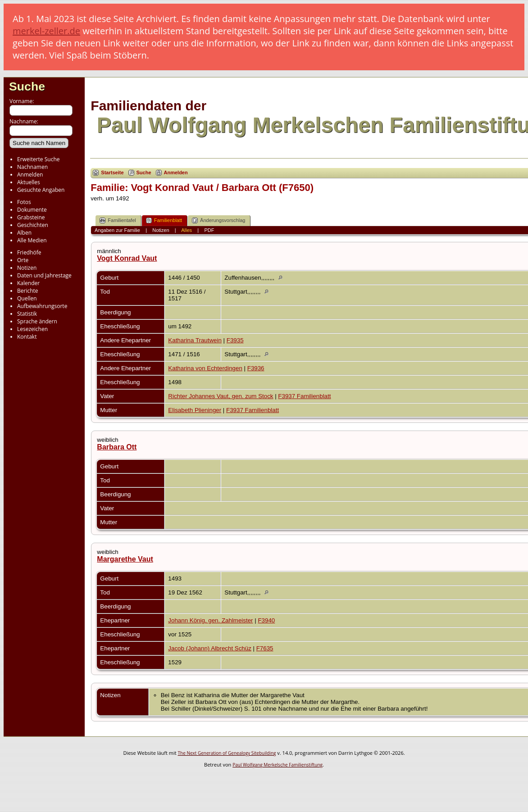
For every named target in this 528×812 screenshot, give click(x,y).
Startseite (112, 172)
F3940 (266, 620)
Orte (23, 260)
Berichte (28, 291)
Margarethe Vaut (125, 559)
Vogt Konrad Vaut (127, 258)
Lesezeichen (32, 329)
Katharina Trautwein (195, 340)
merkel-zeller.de (46, 31)
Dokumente (32, 210)
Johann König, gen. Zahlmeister (210, 620)
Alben (24, 233)
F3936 (256, 368)
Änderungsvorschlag (218, 220)
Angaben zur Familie (117, 230)
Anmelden (30, 175)
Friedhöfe (29, 252)
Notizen (27, 268)
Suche (27, 86)
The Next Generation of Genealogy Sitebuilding (227, 753)
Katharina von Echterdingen (205, 368)
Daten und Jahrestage (44, 275)
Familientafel (118, 220)
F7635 (265, 648)
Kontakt (27, 337)
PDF (209, 230)
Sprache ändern (37, 321)
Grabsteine (31, 217)
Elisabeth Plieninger (195, 410)
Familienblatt (164, 220)
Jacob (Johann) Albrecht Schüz (209, 648)
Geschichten (33, 225)
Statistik (27, 314)
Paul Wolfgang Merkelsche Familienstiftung (278, 765)
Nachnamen (32, 167)
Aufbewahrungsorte (42, 306)
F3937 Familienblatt (304, 396)
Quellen (27, 298)
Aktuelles (29, 182)
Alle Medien (32, 240)
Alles (187, 230)
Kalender (28, 283)
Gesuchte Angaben (41, 190)
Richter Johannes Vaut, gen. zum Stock (221, 396)
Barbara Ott (117, 447)
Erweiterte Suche (38, 159)
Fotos (24, 202)
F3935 (235, 340)
